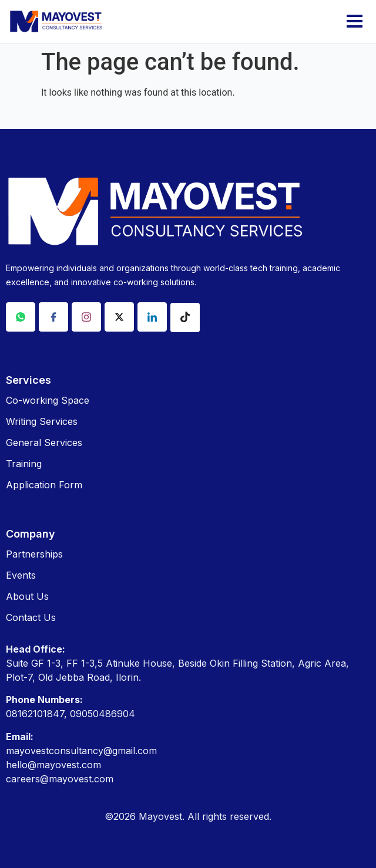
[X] (119, 317)
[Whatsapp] (21, 317)
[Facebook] (53, 317)
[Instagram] (86, 317)
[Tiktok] (185, 318)
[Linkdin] (152, 317)
